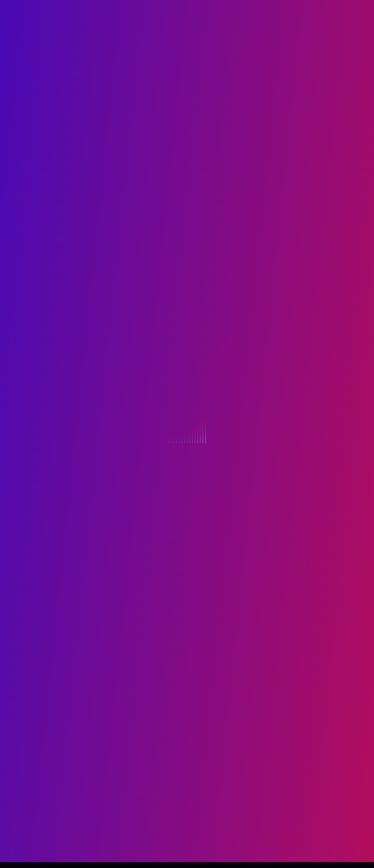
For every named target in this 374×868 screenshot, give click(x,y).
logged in (143, 795)
